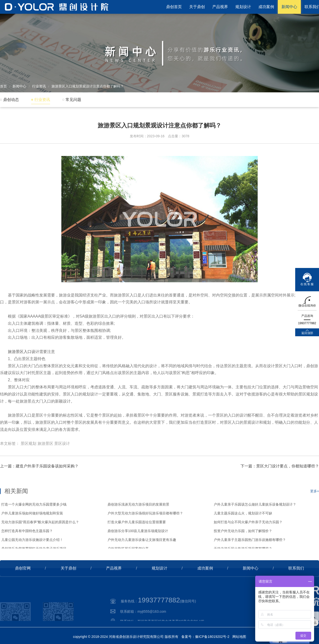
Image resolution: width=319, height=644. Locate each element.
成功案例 (266, 7)
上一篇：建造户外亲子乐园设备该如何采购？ (39, 480)
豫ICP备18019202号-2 (212, 637)
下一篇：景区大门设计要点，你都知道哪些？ (280, 480)
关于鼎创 (197, 7)
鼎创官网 (23, 582)
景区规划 (28, 462)
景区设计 (62, 462)
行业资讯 (39, 86)
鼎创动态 (11, 100)
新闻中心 (289, 7)
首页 (3, 86)
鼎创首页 (174, 7)
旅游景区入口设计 (24, 370)
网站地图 (239, 637)
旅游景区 (45, 462)
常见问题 (73, 100)
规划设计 (243, 7)
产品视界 (220, 7)
